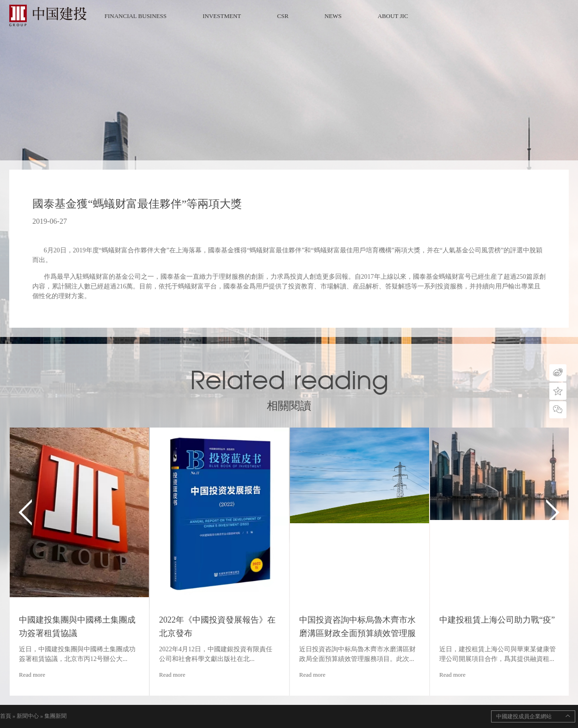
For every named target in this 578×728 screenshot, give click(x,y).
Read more (32, 675)
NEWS (333, 16)
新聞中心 (28, 716)
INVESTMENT (222, 16)
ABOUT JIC (393, 16)
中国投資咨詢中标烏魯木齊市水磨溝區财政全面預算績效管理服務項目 (357, 633)
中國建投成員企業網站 (524, 716)
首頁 (6, 716)
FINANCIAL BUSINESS (135, 16)
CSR (283, 16)
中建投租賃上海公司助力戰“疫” (497, 620)
